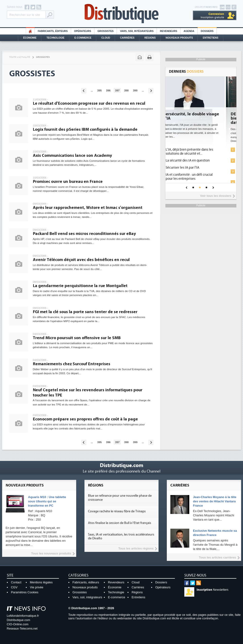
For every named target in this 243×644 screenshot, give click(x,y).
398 (126, 90)
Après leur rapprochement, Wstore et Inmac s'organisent (88, 208)
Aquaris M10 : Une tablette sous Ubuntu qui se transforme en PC (47, 501)
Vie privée (37, 587)
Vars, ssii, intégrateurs (87, 597)
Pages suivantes (151, 91)
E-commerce (83, 38)
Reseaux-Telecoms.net (22, 628)
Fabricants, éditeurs (53, 31)
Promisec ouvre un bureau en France (68, 182)
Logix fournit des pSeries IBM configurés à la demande (85, 129)
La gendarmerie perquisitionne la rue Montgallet (80, 286)
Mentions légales (41, 582)
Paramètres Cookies (25, 592)
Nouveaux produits (85, 587)
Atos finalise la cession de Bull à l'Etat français (120, 523)
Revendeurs (169, 31)
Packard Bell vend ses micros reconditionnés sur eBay (84, 234)
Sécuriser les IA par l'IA (194, 168)
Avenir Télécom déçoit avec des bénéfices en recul (81, 260)
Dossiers (207, 31)
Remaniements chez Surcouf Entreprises (72, 364)
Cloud (106, 38)
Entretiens (211, 38)
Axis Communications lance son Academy (72, 155)
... (92, 90)
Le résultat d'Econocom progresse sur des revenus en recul (89, 103)
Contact (16, 582)
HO (30, 31)
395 (99, 90)
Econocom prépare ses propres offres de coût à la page (85, 419)
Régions (150, 38)
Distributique (122, 14)
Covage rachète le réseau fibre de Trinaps (117, 511)
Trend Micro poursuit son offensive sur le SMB (77, 338)
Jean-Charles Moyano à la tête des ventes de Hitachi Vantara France (215, 501)
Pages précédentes (84, 91)
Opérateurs (83, 31)
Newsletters (212, 590)
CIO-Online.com (18, 624)
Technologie (55, 38)
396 (108, 90)
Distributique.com (19, 620)
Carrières (127, 38)
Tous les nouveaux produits (51, 553)
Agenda (189, 31)
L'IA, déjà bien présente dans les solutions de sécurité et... (201, 152)
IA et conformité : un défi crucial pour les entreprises (201, 177)
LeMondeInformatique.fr (23, 616)
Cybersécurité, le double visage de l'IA (200, 116)
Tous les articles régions (136, 548)
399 (135, 90)
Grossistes (106, 31)
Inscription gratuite (212, 16)
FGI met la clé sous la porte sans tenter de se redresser (85, 312)
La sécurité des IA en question (199, 160)
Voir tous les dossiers (216, 196)
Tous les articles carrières (218, 557)
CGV (14, 587)
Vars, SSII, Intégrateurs (137, 31)
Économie (30, 38)
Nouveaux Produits (179, 38)
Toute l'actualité (20, 57)
